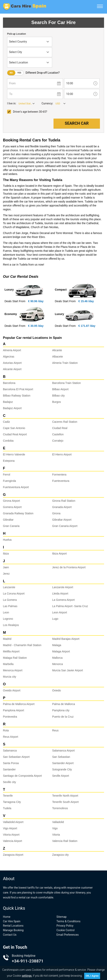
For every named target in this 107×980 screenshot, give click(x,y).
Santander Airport (63, 763)
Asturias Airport (12, 363)
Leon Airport (60, 612)
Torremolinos (60, 808)
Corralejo (58, 441)
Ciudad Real (60, 428)
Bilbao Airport (60, 389)
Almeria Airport (12, 350)
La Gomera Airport (63, 600)
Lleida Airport (60, 594)
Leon (6, 612)
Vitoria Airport (11, 835)
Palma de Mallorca (64, 704)
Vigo (55, 828)
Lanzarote (9, 587)
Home (7, 917)
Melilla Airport (11, 651)
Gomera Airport (12, 507)
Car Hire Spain (12, 921)
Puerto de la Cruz (63, 717)
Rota (6, 730)
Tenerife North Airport (65, 796)
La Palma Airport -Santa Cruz (70, 606)
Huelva (7, 540)
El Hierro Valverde (14, 454)
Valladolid (58, 822)
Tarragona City (12, 802)
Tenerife (8, 796)
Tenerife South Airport (65, 802)
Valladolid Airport (13, 822)
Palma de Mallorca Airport (19, 704)
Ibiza (6, 554)
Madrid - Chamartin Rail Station (22, 645)
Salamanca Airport (63, 751)
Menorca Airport (13, 670)
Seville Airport (61, 776)
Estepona (9, 461)
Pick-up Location (17, 34)
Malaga (57, 645)
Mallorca (57, 658)
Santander (9, 769)
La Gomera (10, 600)
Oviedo (56, 690)
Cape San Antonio (14, 428)
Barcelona (9, 383)
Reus (55, 730)
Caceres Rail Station (65, 422)
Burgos (56, 402)
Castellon (58, 434)
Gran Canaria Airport (65, 526)
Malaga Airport (61, 651)
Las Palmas (10, 606)
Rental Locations (13, 926)
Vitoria (56, 835)
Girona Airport (11, 501)
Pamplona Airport (13, 710)
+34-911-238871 (28, 961)
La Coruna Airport (14, 594)
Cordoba (8, 441)
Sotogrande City (62, 769)
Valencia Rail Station (65, 841)
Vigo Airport (10, 828)
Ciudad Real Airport (15, 434)
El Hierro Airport (62, 454)
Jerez (6, 574)
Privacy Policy (65, 926)
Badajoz (8, 402)
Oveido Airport (12, 690)
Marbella (8, 664)
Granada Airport (62, 507)
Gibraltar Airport (62, 520)
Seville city (9, 782)
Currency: (47, 103)
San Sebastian (61, 757)
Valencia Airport (12, 841)
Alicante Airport (12, 369)
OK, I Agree (92, 976)
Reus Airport (11, 737)
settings (27, 976)
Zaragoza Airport (13, 855)
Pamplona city (61, 710)
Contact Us (10, 935)
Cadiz (6, 422)
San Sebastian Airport (16, 757)
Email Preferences (68, 935)
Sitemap (61, 917)
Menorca (57, 664)
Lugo (55, 619)
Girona (56, 513)
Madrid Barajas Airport (66, 639)
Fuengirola (9, 481)
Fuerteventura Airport (16, 487)
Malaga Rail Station (15, 658)
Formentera (59, 475)
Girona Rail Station (64, 501)
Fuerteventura (61, 481)
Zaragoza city (60, 855)
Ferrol (7, 475)
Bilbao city (58, 396)
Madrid (7, 639)
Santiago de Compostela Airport (22, 776)
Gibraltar (8, 520)
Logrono (8, 619)
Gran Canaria (11, 526)
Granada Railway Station (18, 513)
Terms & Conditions (68, 921)
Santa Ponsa (11, 763)
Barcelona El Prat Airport (18, 389)
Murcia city (10, 677)
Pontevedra (10, 717)
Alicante (57, 350)
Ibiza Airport (59, 554)
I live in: (12, 103)
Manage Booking (13, 930)
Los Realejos (11, 625)
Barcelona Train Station (66, 383)
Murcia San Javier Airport (67, 670)
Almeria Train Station (65, 363)
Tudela (7, 808)
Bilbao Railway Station (17, 396)
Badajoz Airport (12, 408)
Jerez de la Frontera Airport (69, 567)
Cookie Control (65, 930)
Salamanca (10, 751)
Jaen (6, 567)
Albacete (57, 357)
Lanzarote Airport (63, 587)
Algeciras (9, 357)
